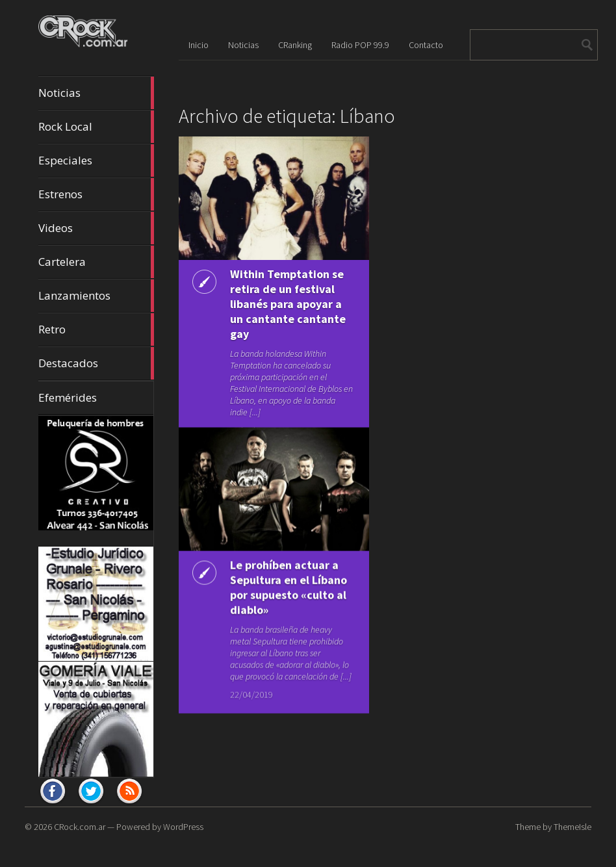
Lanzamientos (96, 296)
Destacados (96, 363)
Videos (96, 228)
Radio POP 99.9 (360, 45)
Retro (96, 330)
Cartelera (96, 262)
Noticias (96, 93)
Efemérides (68, 397)
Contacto (426, 45)
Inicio (199, 45)
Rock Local (96, 127)
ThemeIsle (572, 827)
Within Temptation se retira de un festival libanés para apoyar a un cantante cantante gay (288, 304)
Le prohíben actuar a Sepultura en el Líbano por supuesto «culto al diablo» (289, 581)
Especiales (96, 161)
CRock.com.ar (80, 827)
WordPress (183, 827)
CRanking (295, 45)
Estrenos (96, 194)
